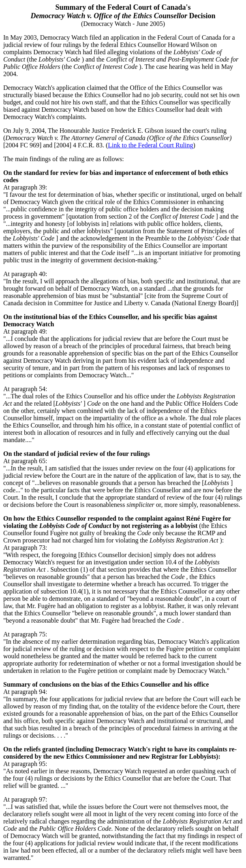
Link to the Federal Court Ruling (150, 145)
